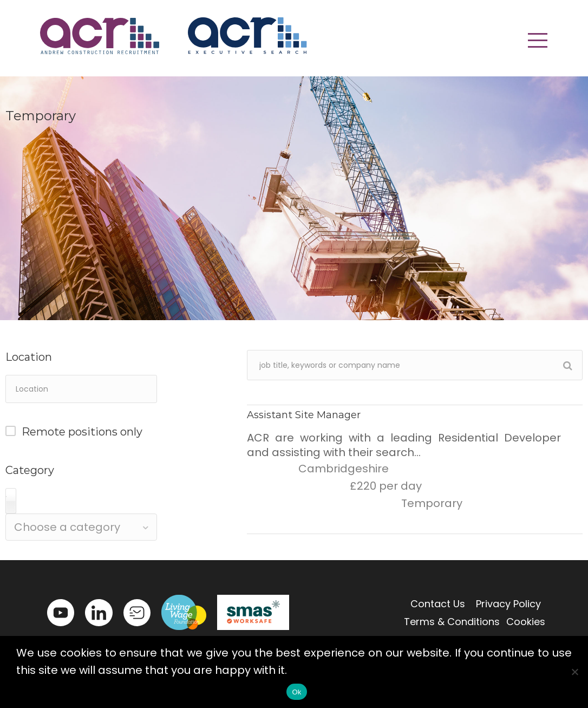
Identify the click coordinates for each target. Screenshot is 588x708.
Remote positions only (82, 432)
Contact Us (438, 604)
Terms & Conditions (452, 622)
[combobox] (81, 527)
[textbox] (81, 527)
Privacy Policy (508, 604)
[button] (537, 41)
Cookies (526, 622)
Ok (296, 692)
